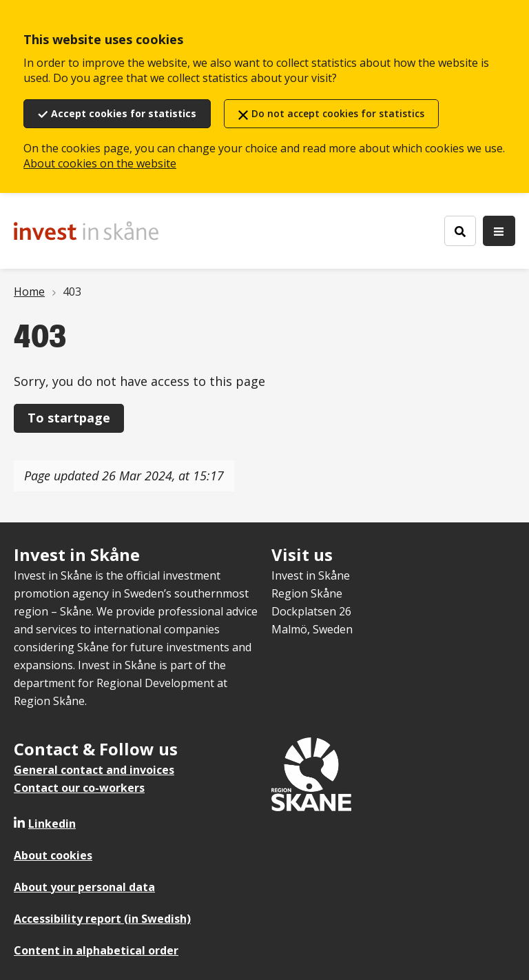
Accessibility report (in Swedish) (102, 919)
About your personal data (84, 887)
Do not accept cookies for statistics (338, 113)
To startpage (69, 418)
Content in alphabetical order (96, 950)
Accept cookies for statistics (124, 113)
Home (29, 292)
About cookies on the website (100, 163)
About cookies (53, 855)
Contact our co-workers (79, 788)
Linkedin (52, 824)
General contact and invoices (94, 770)
